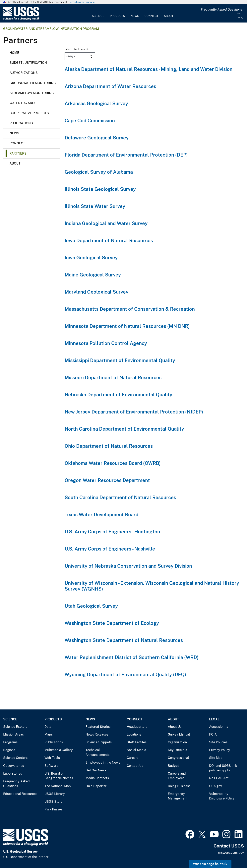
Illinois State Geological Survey (100, 189)
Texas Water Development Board (101, 514)
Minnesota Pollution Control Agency (106, 343)
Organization (177, 742)
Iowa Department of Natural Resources (109, 240)
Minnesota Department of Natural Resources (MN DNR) (127, 326)
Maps (49, 734)
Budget (173, 766)
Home (14, 53)
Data (48, 727)
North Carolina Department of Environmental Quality (124, 429)
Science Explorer (16, 727)
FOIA (213, 734)
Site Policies (218, 742)
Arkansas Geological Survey (96, 103)
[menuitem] (98, 14)
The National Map (58, 786)
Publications (21, 123)
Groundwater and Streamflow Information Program (51, 29)
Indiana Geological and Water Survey (106, 223)
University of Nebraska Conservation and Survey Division (128, 566)
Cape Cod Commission (90, 121)
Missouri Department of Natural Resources (113, 377)
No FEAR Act (219, 778)
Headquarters (137, 727)
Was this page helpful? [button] (210, 864)
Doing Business (179, 786)
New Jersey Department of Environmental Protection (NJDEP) (134, 412)
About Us (175, 727)
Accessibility (219, 727)
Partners (18, 153)
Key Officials (177, 750)
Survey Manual (179, 734)
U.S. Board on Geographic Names (59, 776)
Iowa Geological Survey (91, 258)
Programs (10, 742)
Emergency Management (178, 796)
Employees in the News (103, 763)
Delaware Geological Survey (97, 138)
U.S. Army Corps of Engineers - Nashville (110, 549)
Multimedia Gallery (59, 750)
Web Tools (52, 758)
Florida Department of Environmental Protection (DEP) (126, 155)
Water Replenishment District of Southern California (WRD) (132, 657)
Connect (151, 16)
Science (98, 16)
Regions (9, 750)
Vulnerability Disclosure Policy (222, 796)
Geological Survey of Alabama (99, 172)
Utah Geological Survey (91, 606)
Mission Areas (13, 734)
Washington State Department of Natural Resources (124, 640)
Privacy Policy (220, 750)
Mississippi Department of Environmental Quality (120, 360)
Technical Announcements (97, 752)
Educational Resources (20, 794)
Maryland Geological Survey (96, 292)
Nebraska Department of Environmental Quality (118, 395)
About (169, 16)
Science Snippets (99, 742)
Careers (133, 758)
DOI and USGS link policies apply (223, 768)
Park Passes (53, 809)
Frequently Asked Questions (222, 9)
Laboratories (13, 773)
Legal (214, 719)
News (135, 16)
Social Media (136, 750)
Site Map (216, 758)
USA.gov (216, 786)
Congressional (178, 758)
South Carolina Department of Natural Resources (120, 497)
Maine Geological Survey (93, 275)
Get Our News (96, 770)
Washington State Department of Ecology (112, 623)
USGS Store (53, 802)
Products (117, 16)
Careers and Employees (177, 776)
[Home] (21, 19)
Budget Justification (28, 63)
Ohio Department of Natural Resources (109, 446)
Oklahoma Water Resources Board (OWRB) (113, 463)
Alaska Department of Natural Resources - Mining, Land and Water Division (149, 69)
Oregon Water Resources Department (107, 480)
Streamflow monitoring (32, 93)
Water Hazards (23, 103)
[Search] (240, 16)
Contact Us (135, 766)
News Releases (97, 734)
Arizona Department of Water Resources (110, 86)
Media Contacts (97, 778)
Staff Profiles (137, 742)
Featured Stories (98, 727)
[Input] (218, 16)
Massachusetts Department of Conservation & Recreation (130, 309)
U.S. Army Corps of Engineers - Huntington (112, 532)
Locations (134, 734)
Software (51, 766)
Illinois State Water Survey (95, 206)
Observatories (14, 766)
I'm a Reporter (96, 786)
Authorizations (24, 73)
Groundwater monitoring (33, 83)
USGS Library (55, 794)
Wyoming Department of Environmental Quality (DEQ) (125, 674)
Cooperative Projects (29, 113)
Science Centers (15, 758)
